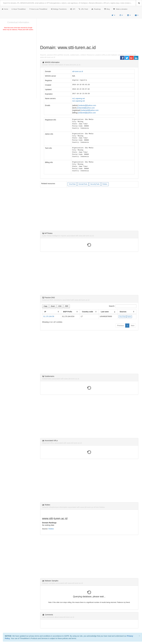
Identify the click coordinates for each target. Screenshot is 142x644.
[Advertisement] (18, 49)
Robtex (105, 184)
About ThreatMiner (19, 9)
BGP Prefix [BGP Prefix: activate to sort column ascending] (68, 312)
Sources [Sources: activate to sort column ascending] (123, 312)
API (73, 9)
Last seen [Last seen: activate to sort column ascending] (105, 312)
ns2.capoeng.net (78, 101)
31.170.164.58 (49, 316)
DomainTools (83, 184)
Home (5, 9)
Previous (120, 326)
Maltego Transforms (59, 9)
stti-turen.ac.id (78, 71)
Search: (123, 306)
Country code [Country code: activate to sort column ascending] (87, 312)
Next (133, 326)
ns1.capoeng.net (78, 98)
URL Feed (83, 9)
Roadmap (96, 9)
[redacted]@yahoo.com (87, 105)
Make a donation (120, 9)
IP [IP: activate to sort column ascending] (45, 312)
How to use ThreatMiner (38, 9)
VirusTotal (72, 184)
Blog (107, 9)
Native (129, 317)
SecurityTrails (95, 184)
